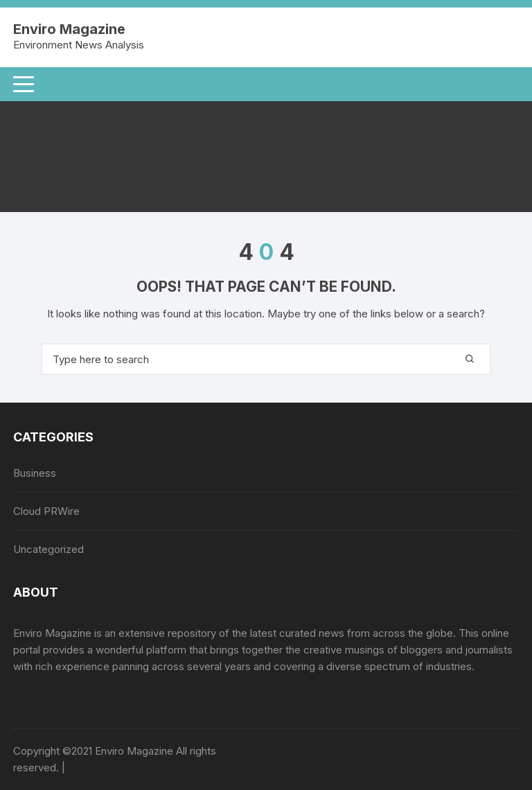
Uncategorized (48, 549)
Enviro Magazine (69, 29)
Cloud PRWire (46, 511)
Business (35, 473)
